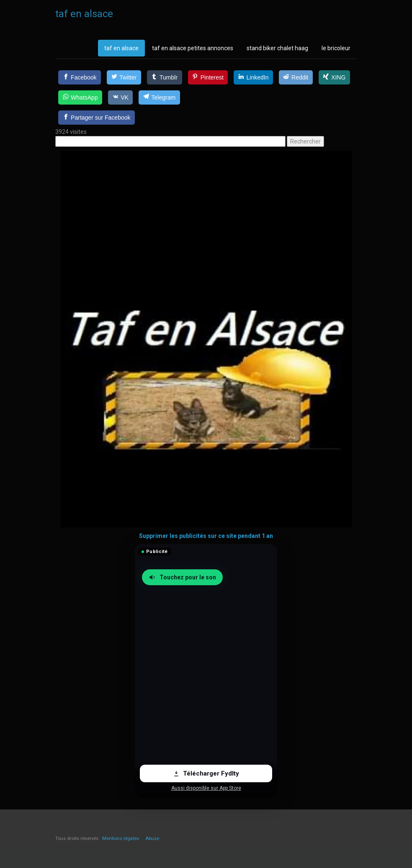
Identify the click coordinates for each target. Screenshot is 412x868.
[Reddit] (296, 77)
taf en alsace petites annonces (193, 48)
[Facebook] (80, 77)
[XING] (334, 77)
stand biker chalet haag (277, 48)
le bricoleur (336, 48)
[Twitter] (124, 77)
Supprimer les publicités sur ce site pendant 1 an (206, 536)
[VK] (120, 97)
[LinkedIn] (253, 77)
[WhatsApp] (80, 97)
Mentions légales (121, 839)
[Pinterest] (208, 77)
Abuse (152, 839)
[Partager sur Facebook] (97, 118)
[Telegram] (159, 97)
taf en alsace (121, 48)
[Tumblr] (165, 77)
